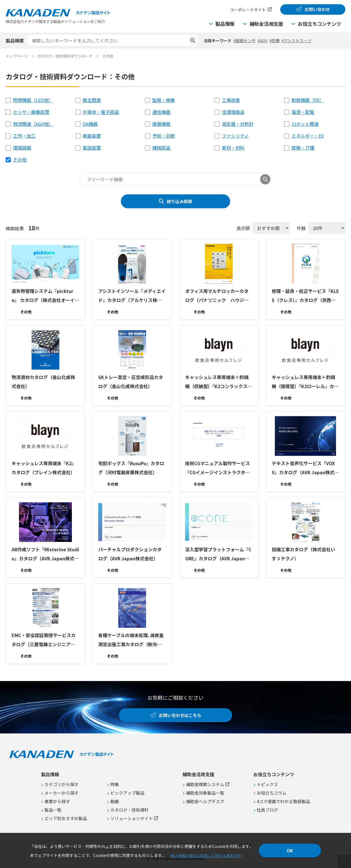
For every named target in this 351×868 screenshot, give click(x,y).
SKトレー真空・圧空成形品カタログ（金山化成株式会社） (131, 382)
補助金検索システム (205, 784)
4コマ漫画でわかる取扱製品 (283, 801)
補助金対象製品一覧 (205, 793)
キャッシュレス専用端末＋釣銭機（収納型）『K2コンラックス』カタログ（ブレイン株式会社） (219, 382)
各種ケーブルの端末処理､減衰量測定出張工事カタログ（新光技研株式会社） (131, 640)
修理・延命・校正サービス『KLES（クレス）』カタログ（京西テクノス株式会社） (305, 296)
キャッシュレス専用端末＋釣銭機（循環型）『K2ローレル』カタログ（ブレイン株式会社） (305, 382)
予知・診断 (164, 136)
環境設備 (22, 148)
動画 (115, 801)
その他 (20, 159)
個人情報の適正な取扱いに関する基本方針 (206, 856)
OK (290, 851)
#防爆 (275, 41)
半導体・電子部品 (101, 112)
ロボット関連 (305, 124)
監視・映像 (164, 100)
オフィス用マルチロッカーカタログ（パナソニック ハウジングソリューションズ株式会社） (217, 296)
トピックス (267, 784)
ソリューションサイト (132, 818)
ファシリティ (235, 136)
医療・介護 (303, 148)
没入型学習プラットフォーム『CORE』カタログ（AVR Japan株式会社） (218, 554)
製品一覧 (53, 810)
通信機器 (161, 112)
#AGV (263, 41)
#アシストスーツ (297, 41)
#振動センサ (245, 41)
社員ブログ (267, 810)
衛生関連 (92, 100)
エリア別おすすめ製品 (66, 818)
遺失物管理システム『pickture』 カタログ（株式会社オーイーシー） (45, 296)
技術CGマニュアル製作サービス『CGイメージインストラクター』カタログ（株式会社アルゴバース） (219, 468)
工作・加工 (24, 136)
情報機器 (161, 124)
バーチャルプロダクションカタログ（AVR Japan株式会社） (130, 554)
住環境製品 (233, 112)
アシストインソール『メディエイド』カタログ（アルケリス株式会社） (132, 296)
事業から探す (57, 801)
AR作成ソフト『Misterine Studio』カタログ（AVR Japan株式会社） (45, 554)
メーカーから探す (61, 793)
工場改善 (231, 100)
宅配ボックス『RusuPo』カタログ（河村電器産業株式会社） (131, 468)
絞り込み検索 (179, 201)
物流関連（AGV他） (33, 124)
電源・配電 (303, 112)
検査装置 (92, 136)
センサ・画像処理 (31, 112)
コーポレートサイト (248, 10)
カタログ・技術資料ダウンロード (65, 56)
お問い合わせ (317, 9)
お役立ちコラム (272, 793)
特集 (115, 784)
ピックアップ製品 (127, 793)
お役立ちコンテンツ (319, 24)
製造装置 (92, 148)
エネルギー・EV (308, 136)
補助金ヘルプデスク (205, 801)
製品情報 (225, 24)
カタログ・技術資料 (130, 810)
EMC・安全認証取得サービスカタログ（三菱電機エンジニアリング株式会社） (44, 640)
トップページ (17, 56)
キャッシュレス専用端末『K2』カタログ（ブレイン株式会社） (44, 468)
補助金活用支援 (266, 24)
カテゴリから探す (61, 784)
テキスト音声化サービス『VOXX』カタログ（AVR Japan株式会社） (305, 468)
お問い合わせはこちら (180, 715)
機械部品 (161, 148)
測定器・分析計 (238, 124)
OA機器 (90, 124)
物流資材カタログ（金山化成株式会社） (43, 382)
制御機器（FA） (308, 100)
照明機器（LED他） (33, 100)
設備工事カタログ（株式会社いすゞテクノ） (303, 554)
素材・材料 (233, 148)
